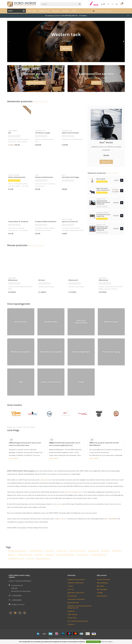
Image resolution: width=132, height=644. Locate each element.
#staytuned (50, 555)
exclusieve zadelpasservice (74, 492)
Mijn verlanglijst (102, 589)
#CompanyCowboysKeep (17, 551)
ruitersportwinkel (46, 480)
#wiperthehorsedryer (43, 559)
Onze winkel (32, 11)
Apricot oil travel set (70, 222)
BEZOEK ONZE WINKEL (36, 83)
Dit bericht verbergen (93, 642)
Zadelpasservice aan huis (76, 579)
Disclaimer (71, 611)
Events (74, 11)
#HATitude (50, 551)
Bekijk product (106, 162)
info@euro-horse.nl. (61, 519)
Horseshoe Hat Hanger (71, 177)
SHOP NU (66, 48)
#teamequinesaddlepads (65, 555)
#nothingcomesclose (25, 555)
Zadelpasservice (44, 11)
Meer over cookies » (107, 642)
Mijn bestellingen (102, 583)
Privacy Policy (72, 618)
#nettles (12, 555)
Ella (10, 133)
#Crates (42, 280)
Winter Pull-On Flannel (70, 133)
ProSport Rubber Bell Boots (46, 222)
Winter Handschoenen (17, 177)
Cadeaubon (66, 11)
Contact (70, 586)
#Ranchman (13, 280)
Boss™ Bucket (106, 142)
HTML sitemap (72, 614)
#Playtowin (62, 551)
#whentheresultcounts (16, 559)
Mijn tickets (101, 586)
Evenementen (72, 596)
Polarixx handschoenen (44, 177)
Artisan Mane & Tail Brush (18, 222)
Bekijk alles (113, 173)
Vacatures (71, 624)
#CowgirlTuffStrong (36, 551)
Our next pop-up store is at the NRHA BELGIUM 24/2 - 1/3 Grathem (66, 16)
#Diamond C (73, 280)
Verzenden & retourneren (76, 599)
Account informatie (103, 579)
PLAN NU (96, 83)
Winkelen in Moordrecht (76, 583)
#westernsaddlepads (98, 555)
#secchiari (39, 555)
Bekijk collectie (41, 102)
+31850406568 (112, 519)
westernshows (57, 504)
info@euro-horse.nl (18, 604)
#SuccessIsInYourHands (77, 551)
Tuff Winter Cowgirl (43, 133)
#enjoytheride (94, 551)
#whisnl (30, 559)
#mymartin (117, 551)
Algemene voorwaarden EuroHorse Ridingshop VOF (80, 607)
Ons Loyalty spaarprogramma (78, 621)
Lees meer (14, 458)
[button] (9, 41)
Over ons (71, 589)
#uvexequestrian (82, 555)
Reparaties (56, 11)
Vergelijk (100, 593)
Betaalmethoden (73, 603)
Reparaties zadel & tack (76, 593)
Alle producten (102, 596)
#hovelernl (105, 551)
